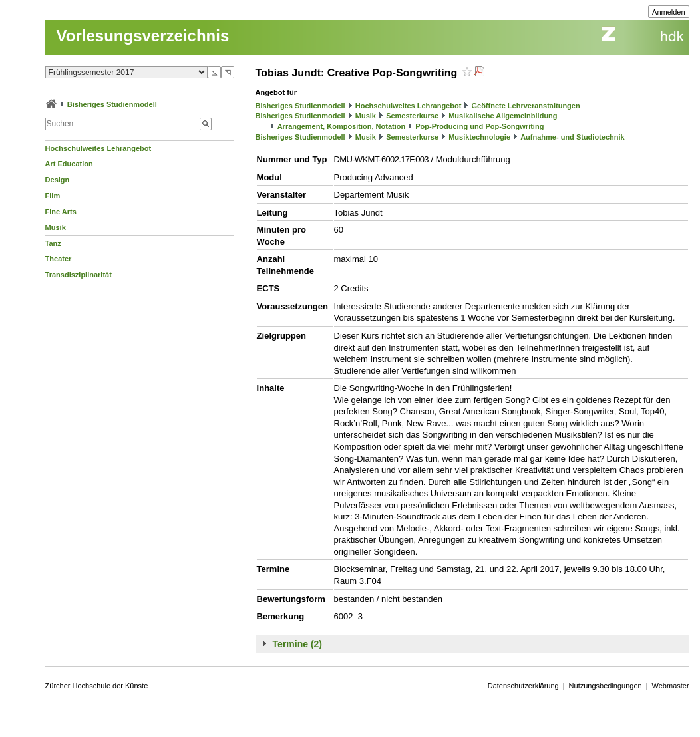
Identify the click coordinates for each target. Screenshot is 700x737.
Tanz (53, 243)
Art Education (69, 164)
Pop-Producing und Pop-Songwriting (479, 126)
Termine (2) (297, 644)
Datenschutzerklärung (523, 686)
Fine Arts (61, 212)
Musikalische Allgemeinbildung (503, 116)
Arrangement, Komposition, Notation (342, 126)
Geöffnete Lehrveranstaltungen (525, 106)
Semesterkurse (412, 116)
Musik (56, 227)
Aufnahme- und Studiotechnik (572, 137)
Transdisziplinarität (79, 275)
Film (53, 196)
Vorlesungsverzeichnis (143, 36)
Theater (59, 259)
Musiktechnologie (479, 137)
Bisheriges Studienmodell (112, 104)
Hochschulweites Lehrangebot (98, 148)
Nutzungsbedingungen (606, 686)
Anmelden (669, 12)
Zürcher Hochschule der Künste (97, 686)
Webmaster (671, 686)
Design (58, 180)
